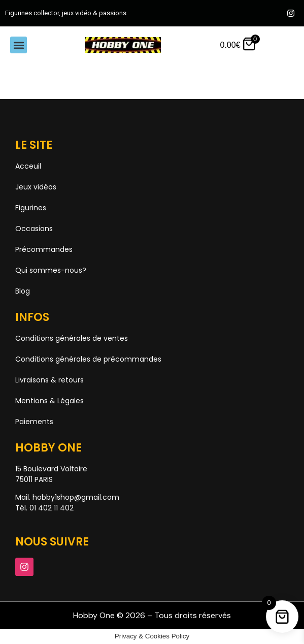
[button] (19, 45)
